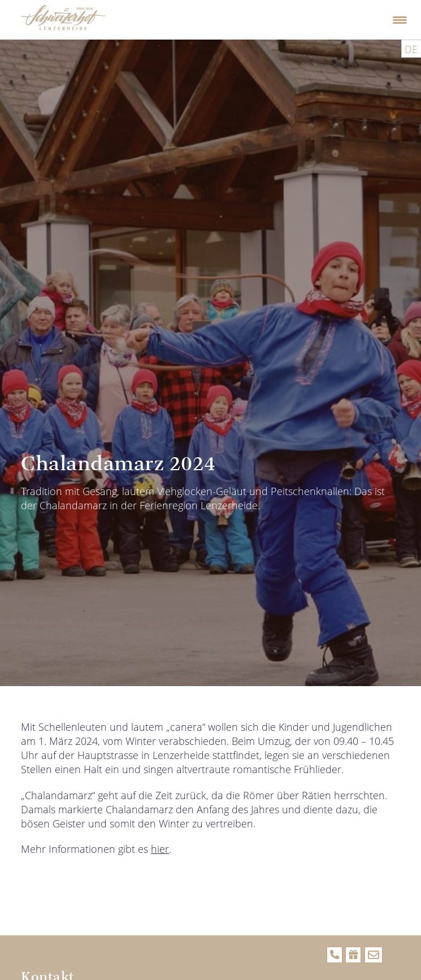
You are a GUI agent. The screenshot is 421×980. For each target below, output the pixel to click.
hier (160, 849)
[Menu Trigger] (400, 20)
